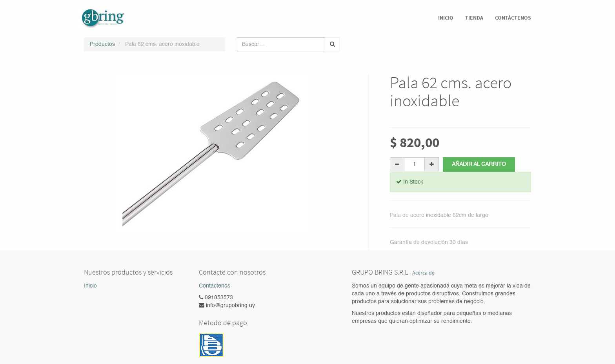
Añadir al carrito (479, 164)
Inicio (90, 286)
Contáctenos (215, 286)
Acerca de (423, 273)
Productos (102, 44)
